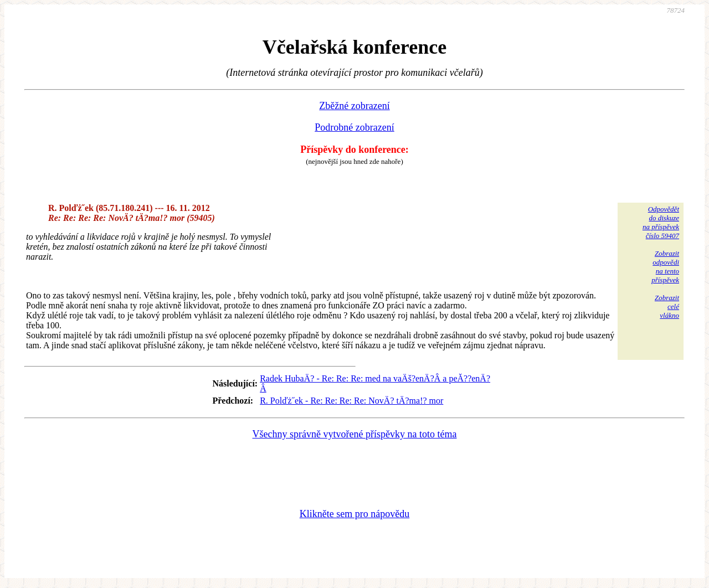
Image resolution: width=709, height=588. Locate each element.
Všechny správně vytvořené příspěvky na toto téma (355, 434)
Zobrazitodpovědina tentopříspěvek (665, 267)
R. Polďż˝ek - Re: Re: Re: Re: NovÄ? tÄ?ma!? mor (351, 401)
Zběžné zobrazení (354, 106)
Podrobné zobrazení (354, 127)
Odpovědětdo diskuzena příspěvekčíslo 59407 (661, 222)
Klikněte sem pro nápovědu (354, 514)
